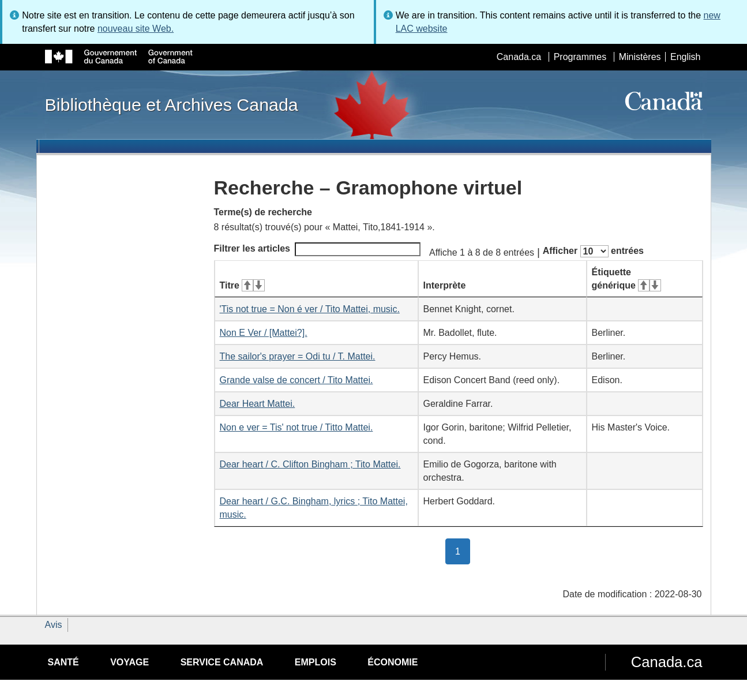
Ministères (640, 57)
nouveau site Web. (136, 29)
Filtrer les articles (318, 249)
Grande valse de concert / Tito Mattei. (296, 380)
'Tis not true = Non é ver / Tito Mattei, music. (310, 309)
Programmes (580, 57)
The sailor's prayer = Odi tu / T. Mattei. (298, 356)
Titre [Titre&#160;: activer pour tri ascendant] (242, 285)
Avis (54, 625)
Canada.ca (519, 57)
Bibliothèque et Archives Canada (172, 104)
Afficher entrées (593, 251)
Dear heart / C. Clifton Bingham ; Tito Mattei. (310, 464)
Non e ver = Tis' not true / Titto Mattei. (296, 427)
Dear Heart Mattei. (258, 404)
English (685, 57)
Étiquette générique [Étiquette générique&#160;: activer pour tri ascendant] (626, 279)
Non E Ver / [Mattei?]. (264, 333)
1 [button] (463, 551)
